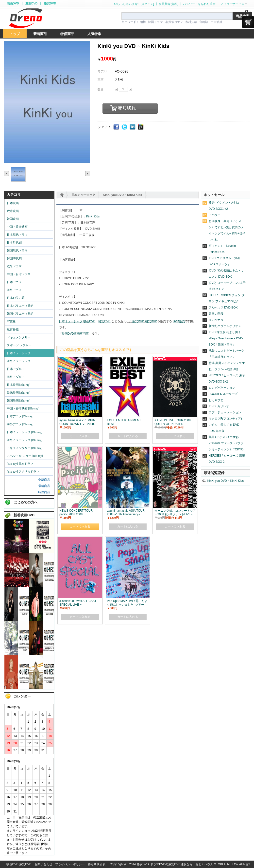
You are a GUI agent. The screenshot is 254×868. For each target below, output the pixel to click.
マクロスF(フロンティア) (225, 419)
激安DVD (31, 3)
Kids (97, 216)
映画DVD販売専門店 (75, 334)
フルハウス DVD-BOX (223, 308)
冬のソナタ (216, 320)
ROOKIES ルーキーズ (223, 394)
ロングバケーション (222, 388)
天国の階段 (216, 314)
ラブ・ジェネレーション (225, 412)
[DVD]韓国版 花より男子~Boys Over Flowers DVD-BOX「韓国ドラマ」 (226, 338)
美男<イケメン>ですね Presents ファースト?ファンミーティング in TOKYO (226, 443)
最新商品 (44, 486)
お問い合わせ (43, 864)
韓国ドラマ (155, 22)
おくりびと (216, 400)
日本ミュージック (83, 195)
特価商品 (44, 492)
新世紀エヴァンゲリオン (225, 326)
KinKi (90, 216)
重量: (101, 79)
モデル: (102, 71)
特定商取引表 (97, 864)
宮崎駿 (204, 22)
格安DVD (50, 3)
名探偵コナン (174, 22)
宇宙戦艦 (217, 22)
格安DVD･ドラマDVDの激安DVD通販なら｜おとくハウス (175, 864)
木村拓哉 (191, 22)
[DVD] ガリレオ (219, 406)
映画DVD (13, 3)
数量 (101, 90)
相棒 (143, 22)
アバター (215, 215)
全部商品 (44, 480)
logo (26, 18)
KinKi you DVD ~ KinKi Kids (123, 195)
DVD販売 (179, 321)
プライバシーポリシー (70, 864)
